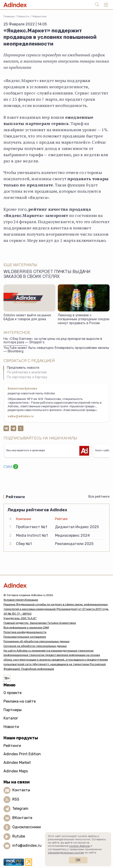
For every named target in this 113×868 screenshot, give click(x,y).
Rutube (19, 836)
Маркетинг (40, 16)
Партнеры (13, 710)
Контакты (21, 790)
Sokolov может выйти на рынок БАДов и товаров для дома (27, 318)
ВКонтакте (22, 818)
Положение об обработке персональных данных (36, 641)
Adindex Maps (16, 771)
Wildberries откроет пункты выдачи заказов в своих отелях (47, 275)
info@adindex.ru (27, 845)
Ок (78, 860)
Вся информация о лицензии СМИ (26, 627)
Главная (9, 16)
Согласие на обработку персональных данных (35, 646)
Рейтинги (12, 746)
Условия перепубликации (21, 600)
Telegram (20, 809)
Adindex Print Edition (22, 754)
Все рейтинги (99, 497)
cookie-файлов (79, 846)
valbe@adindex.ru (21, 417)
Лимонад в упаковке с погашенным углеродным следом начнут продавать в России (84, 319)
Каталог (11, 718)
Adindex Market (17, 763)
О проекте (13, 693)
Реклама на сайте (20, 701)
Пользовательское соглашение (25, 637)
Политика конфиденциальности (25, 632)
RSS (16, 799)
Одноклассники (27, 827)
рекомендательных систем (66, 853)
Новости (23, 16)
